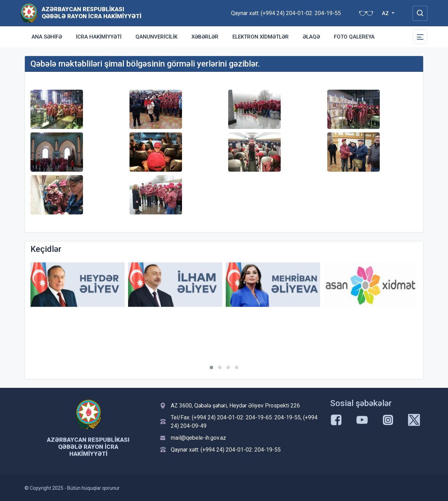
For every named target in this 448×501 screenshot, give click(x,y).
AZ (386, 13)
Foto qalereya (354, 37)
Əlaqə (311, 37)
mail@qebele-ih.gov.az (198, 438)
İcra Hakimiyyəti (99, 37)
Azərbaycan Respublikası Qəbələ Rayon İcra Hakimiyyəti (92, 13)
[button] (211, 368)
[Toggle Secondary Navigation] (420, 37)
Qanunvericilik (156, 37)
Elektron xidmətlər (261, 37)
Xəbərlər (205, 37)
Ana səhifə (47, 37)
